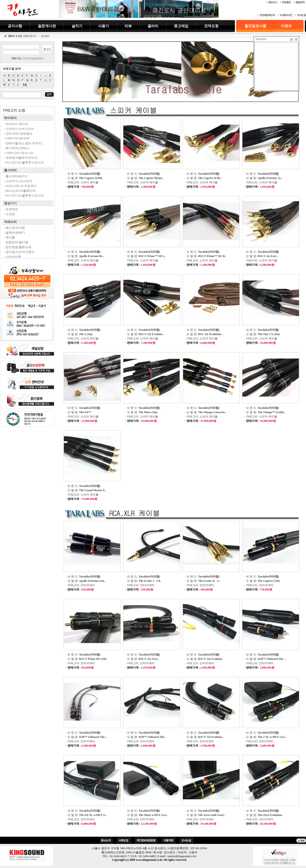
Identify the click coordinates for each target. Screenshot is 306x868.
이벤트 (286, 26)
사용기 (103, 26)
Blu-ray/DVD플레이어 (20, 191)
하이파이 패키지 (16, 124)
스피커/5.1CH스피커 (19, 129)
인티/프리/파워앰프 (18, 134)
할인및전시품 (255, 26)
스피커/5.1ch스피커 (18, 181)
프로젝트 (11, 209)
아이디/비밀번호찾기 (33, 58)
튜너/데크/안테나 (17, 148)
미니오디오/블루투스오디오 (24, 162)
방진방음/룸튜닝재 (18, 247)
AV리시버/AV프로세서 (20, 186)
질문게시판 (47, 26)
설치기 (77, 26)
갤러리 (153, 26)
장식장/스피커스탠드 (19, 252)
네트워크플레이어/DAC (21, 158)
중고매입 (181, 26)
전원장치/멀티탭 (16, 242)
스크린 (9, 214)
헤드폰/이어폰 (14, 228)
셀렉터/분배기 (14, 233)
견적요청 (211, 26)
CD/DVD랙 (12, 257)
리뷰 (128, 26)
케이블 (9, 237)
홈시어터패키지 (16, 176)
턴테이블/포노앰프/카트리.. (24, 143)
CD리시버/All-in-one (19, 153)
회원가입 (16, 58)
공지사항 (15, 26)
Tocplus (261, 39)
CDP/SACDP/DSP (17, 138)
